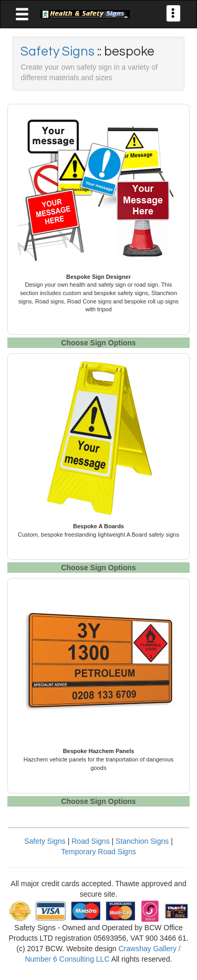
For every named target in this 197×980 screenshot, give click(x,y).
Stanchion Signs (142, 841)
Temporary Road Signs (98, 852)
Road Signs (90, 841)
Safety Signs (59, 51)
